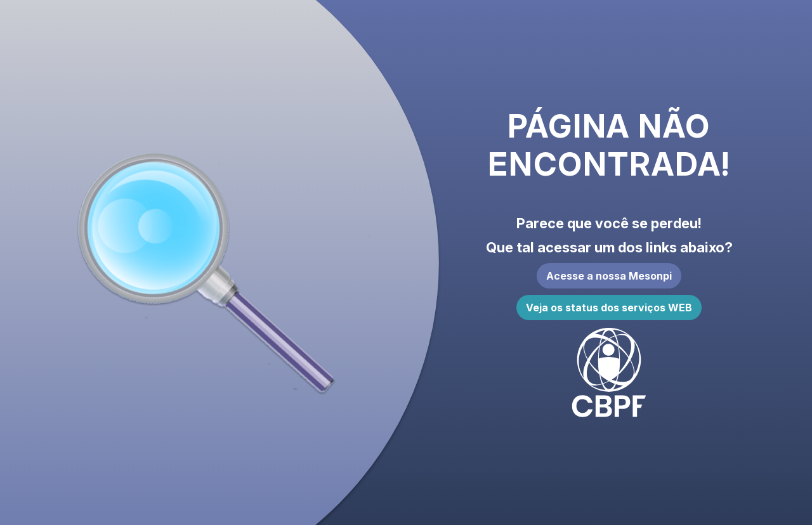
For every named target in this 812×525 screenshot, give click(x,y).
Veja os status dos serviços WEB (609, 308)
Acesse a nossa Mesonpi (609, 276)
